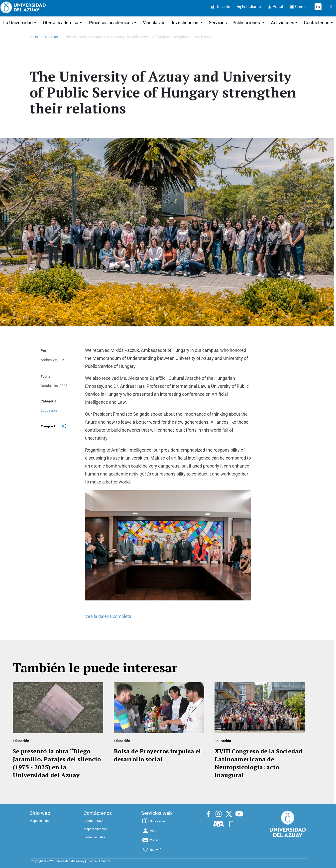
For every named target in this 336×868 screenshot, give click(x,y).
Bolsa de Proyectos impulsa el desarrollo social (157, 755)
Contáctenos (317, 23)
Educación (49, 410)
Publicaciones (247, 23)
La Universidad (18, 23)
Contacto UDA (93, 821)
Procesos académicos (111, 23)
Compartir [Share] (53, 426)
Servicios (218, 23)
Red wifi (151, 850)
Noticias (52, 37)
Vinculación (154, 23)
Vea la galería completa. (109, 616)
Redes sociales (94, 837)
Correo (150, 840)
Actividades (282, 23)
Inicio (34, 37)
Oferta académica (61, 23)
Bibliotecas (154, 821)
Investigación (186, 23)
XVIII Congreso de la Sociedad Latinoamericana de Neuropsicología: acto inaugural (258, 763)
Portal (150, 831)
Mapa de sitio (39, 821)
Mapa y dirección (96, 829)
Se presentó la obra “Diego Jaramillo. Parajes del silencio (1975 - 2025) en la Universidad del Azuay (57, 763)
